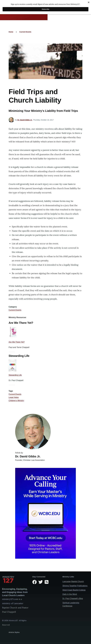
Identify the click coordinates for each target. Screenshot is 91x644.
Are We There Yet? (17, 342)
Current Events (25, 32)
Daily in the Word (70, 594)
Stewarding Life (15, 375)
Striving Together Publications (75, 586)
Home (11, 32)
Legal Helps (14, 397)
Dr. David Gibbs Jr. (25, 120)
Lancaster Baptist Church (73, 582)
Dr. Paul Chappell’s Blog (73, 598)
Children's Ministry (16, 401)
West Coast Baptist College (74, 590)
